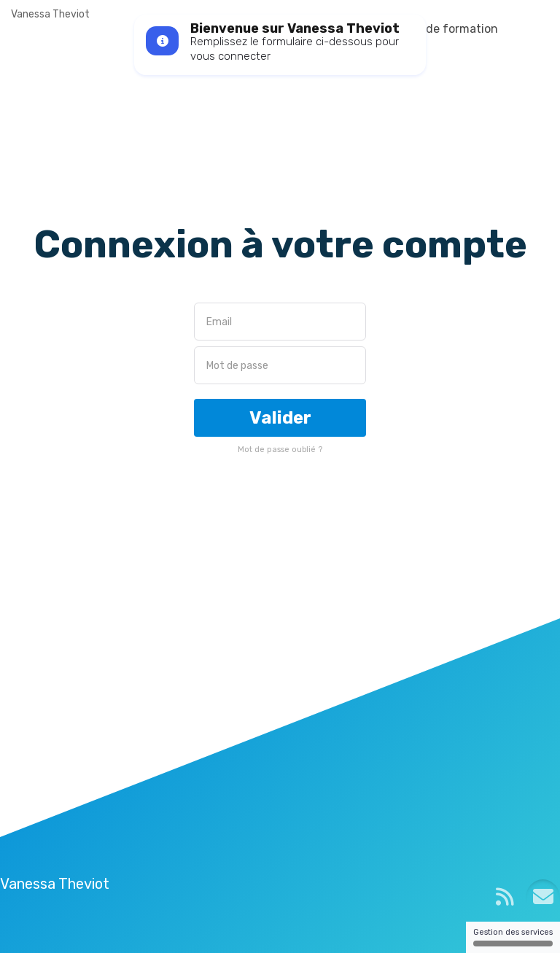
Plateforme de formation (429, 29)
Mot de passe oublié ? (280, 450)
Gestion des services (513, 937)
